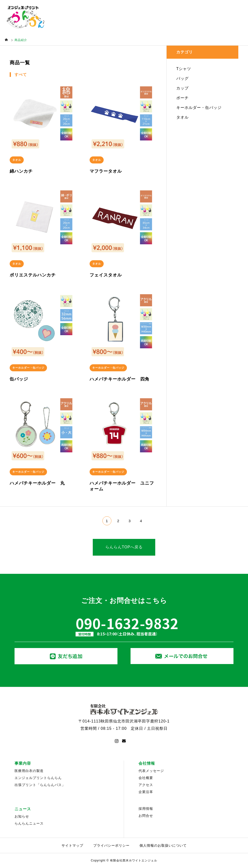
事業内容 (23, 763)
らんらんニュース (29, 823)
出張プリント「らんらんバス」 (40, 785)
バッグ (182, 78)
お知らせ (22, 816)
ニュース (23, 809)
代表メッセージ (151, 771)
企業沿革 (146, 792)
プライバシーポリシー (111, 845)
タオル (182, 117)
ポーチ (182, 98)
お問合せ (146, 816)
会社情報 (147, 763)
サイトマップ (72, 845)
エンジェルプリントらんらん (38, 778)
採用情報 (146, 809)
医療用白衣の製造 (29, 771)
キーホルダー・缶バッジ (199, 108)
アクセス (146, 785)
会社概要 (146, 778)
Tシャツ (184, 69)
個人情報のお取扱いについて (163, 845)
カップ (182, 88)
